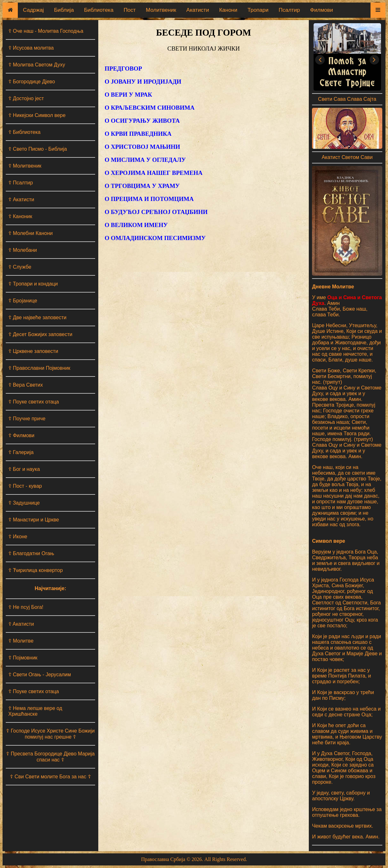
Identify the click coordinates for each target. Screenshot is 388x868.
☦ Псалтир (21, 183)
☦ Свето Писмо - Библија (38, 149)
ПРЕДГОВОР (123, 69)
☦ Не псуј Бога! (26, 607)
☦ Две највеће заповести (37, 317)
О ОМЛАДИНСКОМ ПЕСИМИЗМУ (155, 238)
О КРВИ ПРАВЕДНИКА (138, 134)
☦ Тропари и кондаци (33, 284)
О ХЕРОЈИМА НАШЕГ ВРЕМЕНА (154, 173)
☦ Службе (20, 267)
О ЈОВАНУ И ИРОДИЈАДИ (143, 82)
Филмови (322, 10)
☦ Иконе (18, 537)
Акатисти (198, 10)
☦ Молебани (23, 250)
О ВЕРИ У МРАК (128, 95)
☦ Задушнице (24, 503)
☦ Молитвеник (25, 166)
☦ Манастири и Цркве (34, 520)
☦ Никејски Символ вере (37, 115)
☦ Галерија (21, 452)
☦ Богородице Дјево (32, 82)
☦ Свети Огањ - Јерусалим (40, 675)
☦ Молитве (21, 641)
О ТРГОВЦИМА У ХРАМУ (142, 186)
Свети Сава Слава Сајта (347, 99)
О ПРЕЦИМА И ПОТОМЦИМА (149, 199)
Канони (228, 10)
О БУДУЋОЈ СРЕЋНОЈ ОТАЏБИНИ (156, 212)
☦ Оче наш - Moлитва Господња (46, 31)
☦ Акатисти (21, 200)
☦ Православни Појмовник (39, 368)
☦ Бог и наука (24, 469)
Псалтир (289, 10)
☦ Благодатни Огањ (31, 553)
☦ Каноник (20, 216)
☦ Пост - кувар (25, 486)
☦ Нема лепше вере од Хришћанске (35, 711)
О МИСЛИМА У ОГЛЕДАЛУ (145, 160)
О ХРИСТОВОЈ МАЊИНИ (142, 147)
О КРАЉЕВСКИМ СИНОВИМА (150, 108)
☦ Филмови (21, 435)
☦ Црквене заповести (33, 351)
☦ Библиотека (24, 132)
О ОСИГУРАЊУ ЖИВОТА (142, 121)
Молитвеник (161, 10)
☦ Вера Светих (26, 385)
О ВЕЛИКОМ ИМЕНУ (136, 225)
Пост (130, 10)
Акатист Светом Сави (347, 157)
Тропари (258, 10)
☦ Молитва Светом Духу (37, 65)
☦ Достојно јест (26, 98)
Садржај (33, 10)
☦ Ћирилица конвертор (35, 570)
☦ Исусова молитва (31, 48)
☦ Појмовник (23, 658)
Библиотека (99, 10)
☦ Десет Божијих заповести (40, 334)
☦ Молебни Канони (31, 233)
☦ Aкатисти (21, 624)
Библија (64, 10)
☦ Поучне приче (27, 419)
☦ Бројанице (23, 301)
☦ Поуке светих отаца (34, 402)
